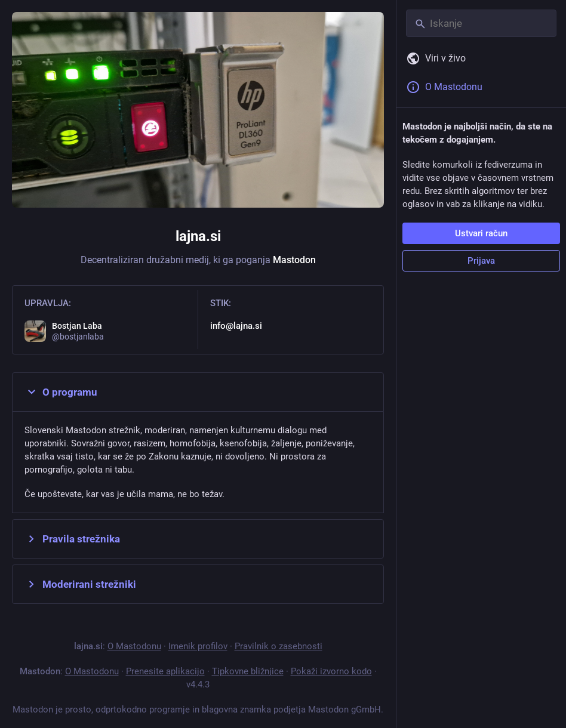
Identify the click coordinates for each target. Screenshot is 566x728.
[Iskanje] (481, 23)
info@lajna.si (236, 326)
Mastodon (294, 260)
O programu (61, 392)
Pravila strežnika (72, 539)
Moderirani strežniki (80, 584)
